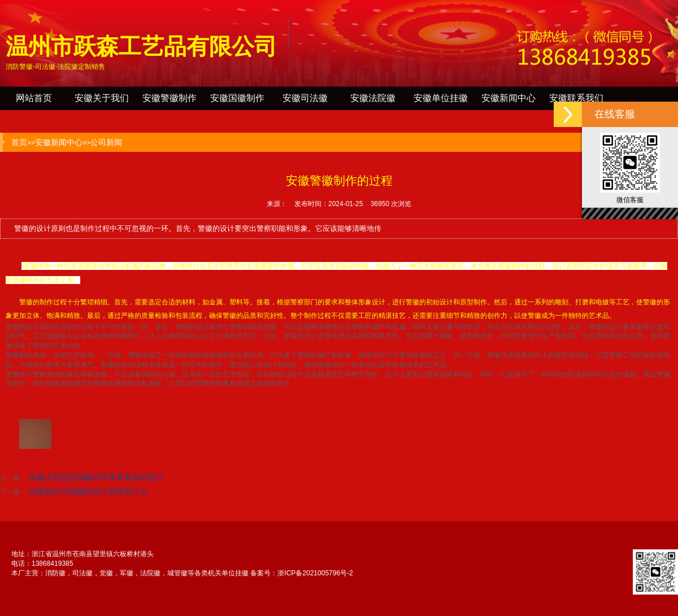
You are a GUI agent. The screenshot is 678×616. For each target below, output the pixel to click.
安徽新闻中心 (508, 98)
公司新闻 (106, 142)
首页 (19, 142)
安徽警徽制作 (169, 98)
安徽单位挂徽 (441, 98)
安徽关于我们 (102, 98)
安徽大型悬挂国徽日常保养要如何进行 (96, 477)
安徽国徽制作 (237, 98)
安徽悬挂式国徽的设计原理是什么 (88, 491)
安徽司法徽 (305, 98)
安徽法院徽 (373, 98)
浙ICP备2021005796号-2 (315, 573)
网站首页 (34, 98)
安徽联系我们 (576, 98)
